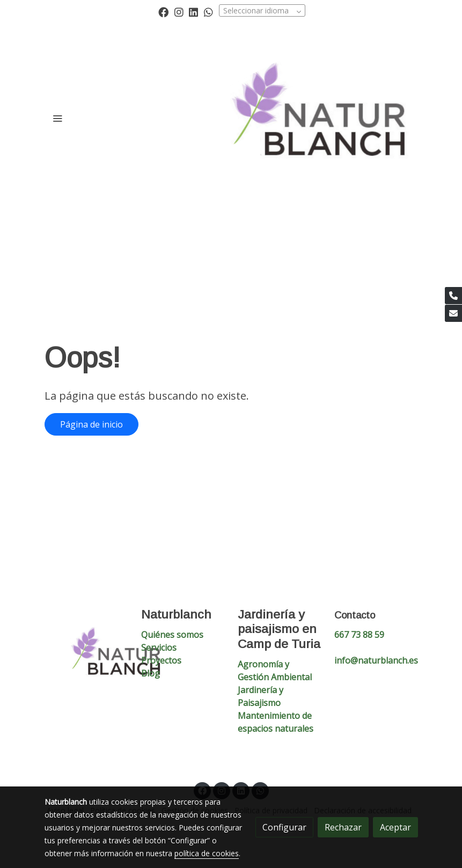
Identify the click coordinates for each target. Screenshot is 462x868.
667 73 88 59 (359, 635)
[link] (324, 118)
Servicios (159, 648)
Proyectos (161, 660)
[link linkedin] (193, 12)
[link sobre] (86, 656)
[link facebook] (163, 12)
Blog (151, 673)
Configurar (284, 827)
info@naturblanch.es (376, 660)
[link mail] (453, 313)
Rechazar (343, 827)
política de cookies (207, 853)
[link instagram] (179, 12)
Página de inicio (91, 424)
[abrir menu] (57, 118)
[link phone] (453, 296)
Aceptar (395, 827)
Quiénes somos (172, 635)
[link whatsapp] (208, 12)
